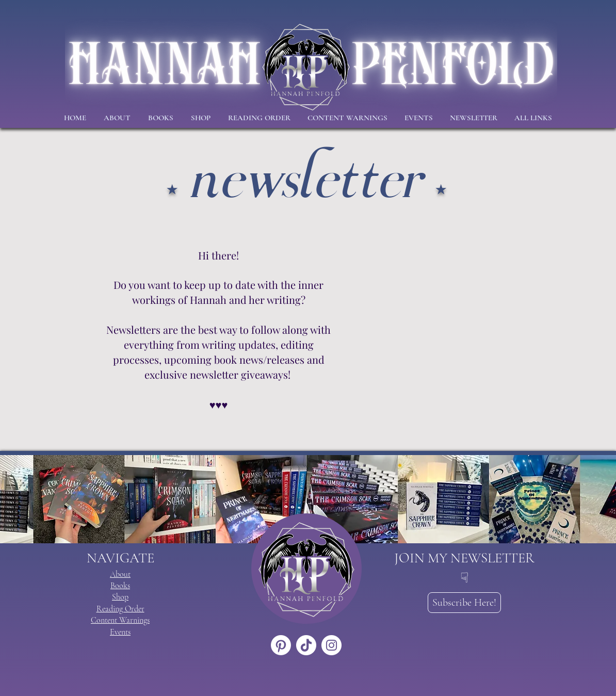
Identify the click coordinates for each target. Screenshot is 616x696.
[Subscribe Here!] (464, 603)
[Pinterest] (281, 645)
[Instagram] (331, 645)
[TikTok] (306, 645)
